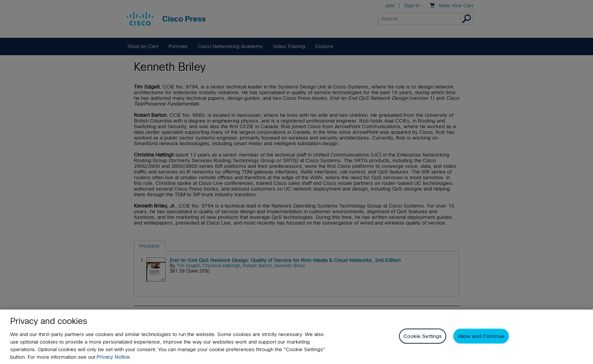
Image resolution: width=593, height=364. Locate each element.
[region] (296, 337)
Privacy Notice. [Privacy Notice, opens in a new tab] (114, 357)
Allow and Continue (481, 336)
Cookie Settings (423, 336)
